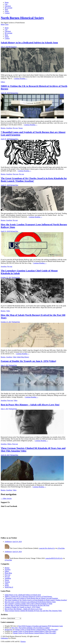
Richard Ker (13, 47)
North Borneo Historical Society (22, 18)
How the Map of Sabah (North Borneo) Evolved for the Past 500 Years (27, 605)
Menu (3, 24)
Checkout (8, 6)
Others (3, 82)
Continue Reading (21, 79)
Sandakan (8, 578)
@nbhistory (8, 542)
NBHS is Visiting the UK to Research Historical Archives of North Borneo (28, 597)
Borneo (3, 128)
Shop (6, 9)
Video (8, 311)
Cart (6, 4)
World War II (9, 587)
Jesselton (9, 128)
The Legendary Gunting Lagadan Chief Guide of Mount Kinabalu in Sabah (28, 604)
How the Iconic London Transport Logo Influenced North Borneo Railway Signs (30, 602)
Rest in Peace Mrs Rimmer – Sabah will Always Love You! (30, 405)
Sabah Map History (23, 357)
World (7, 585)
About (7, 11)
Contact (7, 13)
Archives (4, 618)
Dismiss (23, 641)
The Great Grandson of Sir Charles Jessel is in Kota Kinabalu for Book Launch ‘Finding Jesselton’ (34, 180)
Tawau (20, 128)
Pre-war (15, 128)
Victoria (7, 582)
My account (8, 8)
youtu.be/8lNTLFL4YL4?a (54, 558)
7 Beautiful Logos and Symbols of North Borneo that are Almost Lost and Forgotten (31, 598)
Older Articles (6, 498)
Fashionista (4, 638)
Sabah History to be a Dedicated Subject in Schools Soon (29, 43)
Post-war (15, 174)
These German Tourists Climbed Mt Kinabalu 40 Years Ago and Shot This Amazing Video (33, 611)
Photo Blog (8, 573)
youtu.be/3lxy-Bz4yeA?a (47, 548)
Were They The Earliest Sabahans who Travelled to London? (31, 628)
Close (7, 24)
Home (7, 2)
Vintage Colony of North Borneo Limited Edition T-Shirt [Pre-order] (36, 630)
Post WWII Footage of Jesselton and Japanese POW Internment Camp (41, 626)
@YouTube (61, 548)
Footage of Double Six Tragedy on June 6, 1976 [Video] (28, 361)
